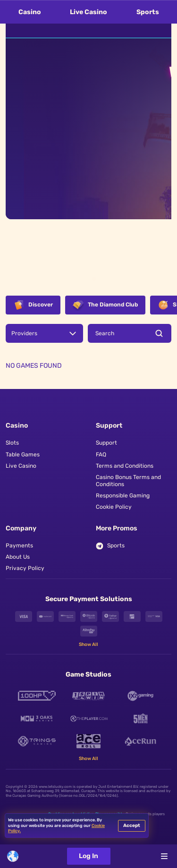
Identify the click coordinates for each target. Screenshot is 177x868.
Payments (19, 546)
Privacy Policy (25, 568)
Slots (12, 443)
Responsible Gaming (123, 496)
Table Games (23, 455)
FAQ (101, 455)
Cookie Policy (114, 507)
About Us (18, 557)
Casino (30, 12)
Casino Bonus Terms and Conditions (128, 480)
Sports (148, 12)
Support (106, 443)
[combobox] (13, 856)
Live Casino (88, 12)
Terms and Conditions (125, 466)
